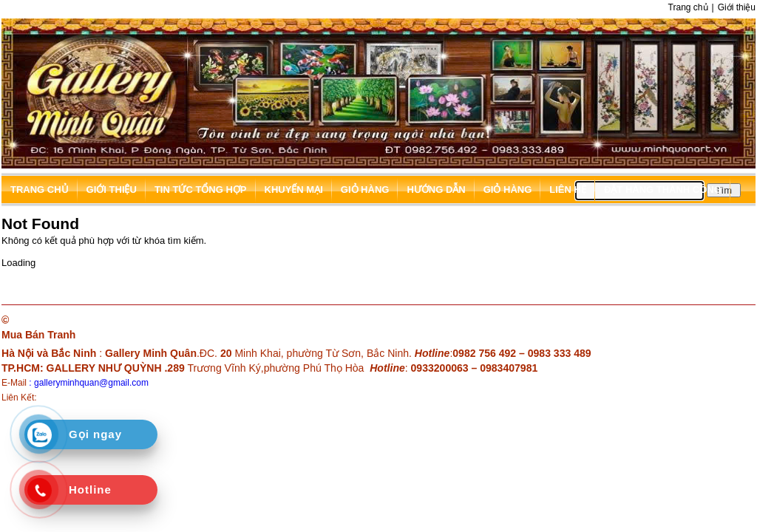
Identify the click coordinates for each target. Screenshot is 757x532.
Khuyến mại (294, 190)
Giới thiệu (737, 7)
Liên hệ (568, 190)
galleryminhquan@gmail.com (91, 383)
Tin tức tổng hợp (201, 190)
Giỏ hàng (365, 190)
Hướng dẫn (436, 190)
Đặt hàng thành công (663, 190)
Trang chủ (688, 7)
